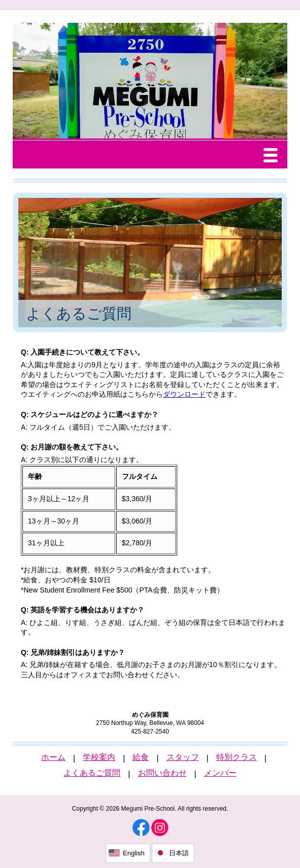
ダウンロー (181, 394)
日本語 (179, 853)
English (134, 853)
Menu (273, 157)
